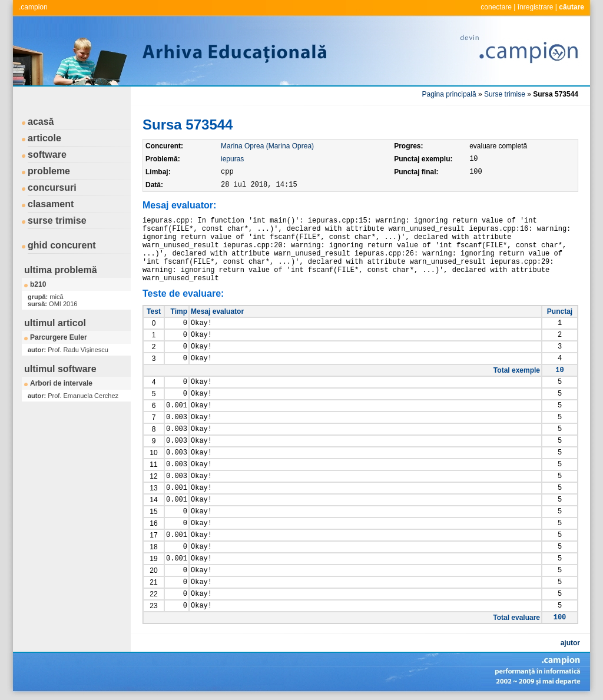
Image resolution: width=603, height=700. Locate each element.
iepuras (232, 159)
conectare (496, 7)
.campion (33, 7)
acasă (41, 122)
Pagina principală (449, 94)
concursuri (52, 188)
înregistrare (536, 7)
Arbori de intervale (61, 383)
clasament (51, 204)
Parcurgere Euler (59, 337)
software (47, 155)
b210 (38, 284)
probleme (49, 171)
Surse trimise (505, 94)
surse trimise (57, 220)
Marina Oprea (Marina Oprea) (267, 146)
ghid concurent (62, 245)
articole (44, 138)
